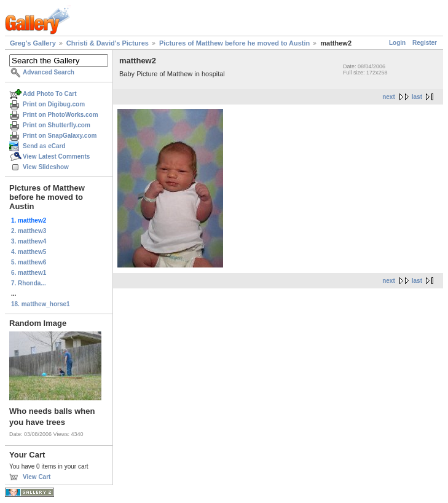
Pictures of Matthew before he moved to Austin (234, 43)
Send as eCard (44, 146)
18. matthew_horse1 (41, 304)
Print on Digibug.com (54, 104)
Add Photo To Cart (50, 94)
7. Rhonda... (29, 283)
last (417, 97)
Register (425, 43)
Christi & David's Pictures (108, 43)
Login (397, 43)
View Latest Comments (56, 156)
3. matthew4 (29, 241)
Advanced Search (49, 72)
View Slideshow (46, 167)
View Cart (37, 477)
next (389, 97)
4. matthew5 (29, 252)
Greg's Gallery (33, 43)
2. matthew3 (29, 231)
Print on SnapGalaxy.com (60, 136)
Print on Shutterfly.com (57, 125)
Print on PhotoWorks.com (61, 115)
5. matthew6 (29, 262)
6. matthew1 (29, 273)
